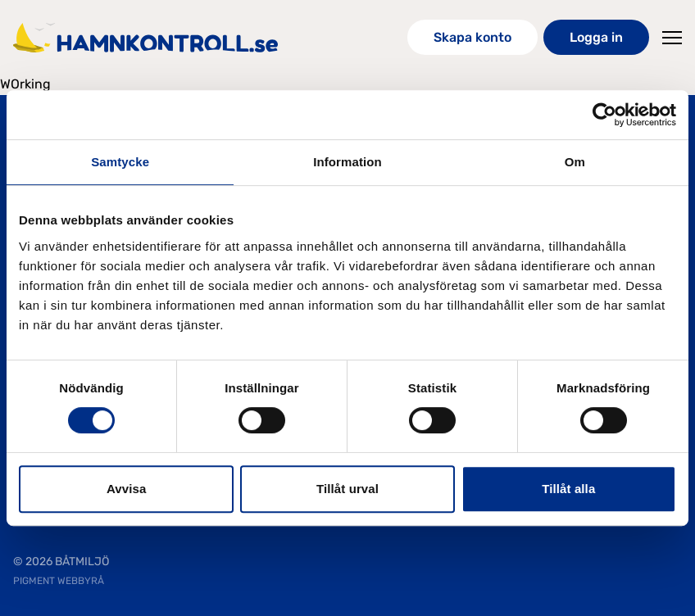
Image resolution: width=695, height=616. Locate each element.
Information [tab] (347, 162)
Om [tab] (575, 162)
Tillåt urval (347, 489)
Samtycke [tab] (120, 162)
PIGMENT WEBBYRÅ (59, 581)
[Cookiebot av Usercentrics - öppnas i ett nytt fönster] (604, 115)
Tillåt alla (568, 489)
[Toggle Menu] (672, 38)
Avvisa (126, 489)
